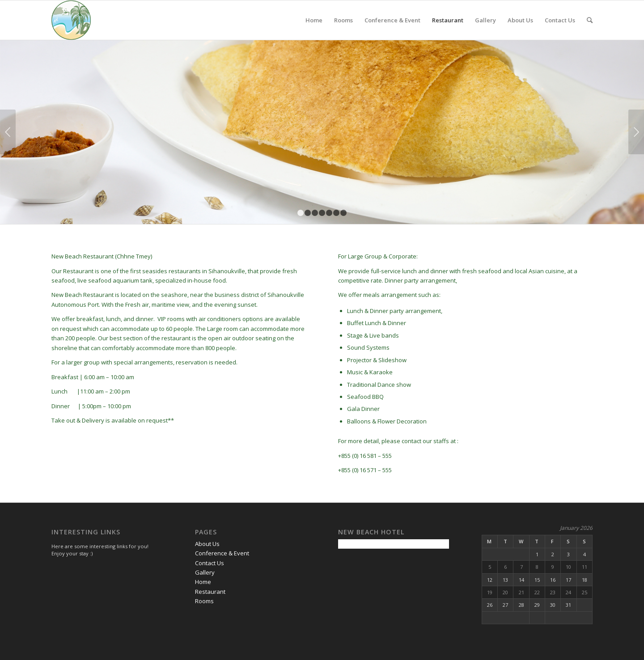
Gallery (485, 20)
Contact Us (560, 20)
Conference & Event (392, 20)
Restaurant (448, 20)
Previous (8, 132)
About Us (520, 20)
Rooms (343, 20)
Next (636, 132)
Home (314, 20)
